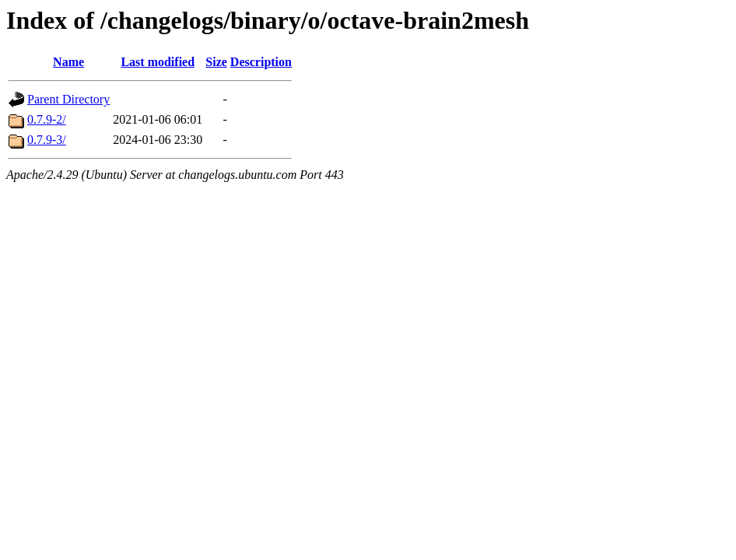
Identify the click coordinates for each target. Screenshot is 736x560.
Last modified (158, 62)
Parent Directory (68, 99)
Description (261, 62)
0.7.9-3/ (47, 140)
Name (68, 62)
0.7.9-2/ (47, 119)
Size (216, 62)
